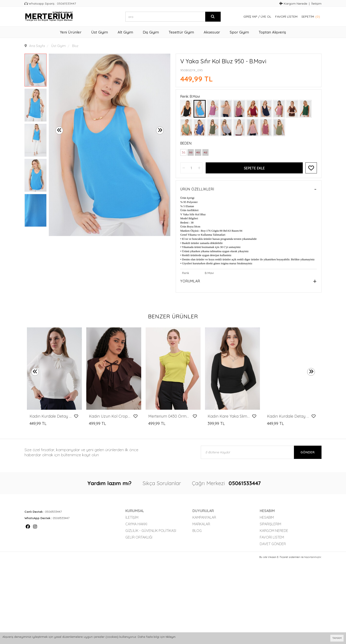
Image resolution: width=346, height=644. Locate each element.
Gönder (308, 452)
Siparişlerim (270, 524)
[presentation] (59, 130)
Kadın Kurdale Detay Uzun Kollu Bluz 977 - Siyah (288, 416)
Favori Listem (286, 17)
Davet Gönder (273, 544)
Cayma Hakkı (136, 524)
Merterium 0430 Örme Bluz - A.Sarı (169, 416)
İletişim (316, 4)
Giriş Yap (250, 17)
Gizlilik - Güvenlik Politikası (151, 531)
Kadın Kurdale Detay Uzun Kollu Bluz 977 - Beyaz (51, 416)
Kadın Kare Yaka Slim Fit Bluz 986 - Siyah (229, 416)
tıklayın (171, 637)
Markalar (201, 524)
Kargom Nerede (293, 4)
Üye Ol (266, 17)
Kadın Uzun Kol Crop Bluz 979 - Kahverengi (110, 416)
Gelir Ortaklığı (139, 537)
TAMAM (337, 638)
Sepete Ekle (254, 168)
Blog (197, 531)
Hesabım (267, 517)
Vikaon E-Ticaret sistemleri (284, 557)
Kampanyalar (204, 517)
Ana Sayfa (37, 46)
